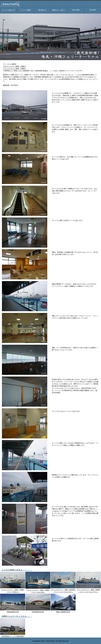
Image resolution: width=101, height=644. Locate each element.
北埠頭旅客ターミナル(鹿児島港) (13, 636)
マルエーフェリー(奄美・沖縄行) (14, 66)
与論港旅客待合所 (13, 612)
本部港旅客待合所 (38, 612)
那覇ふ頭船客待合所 (63, 612)
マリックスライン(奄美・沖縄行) (14, 69)
